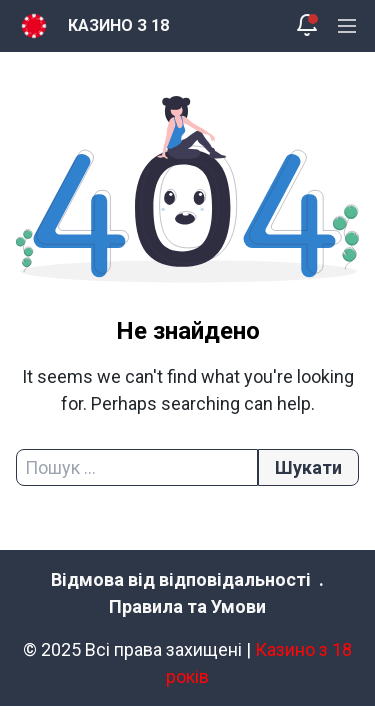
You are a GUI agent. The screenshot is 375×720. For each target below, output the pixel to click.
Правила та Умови (187, 606)
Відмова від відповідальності (181, 579)
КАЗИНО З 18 (118, 25)
